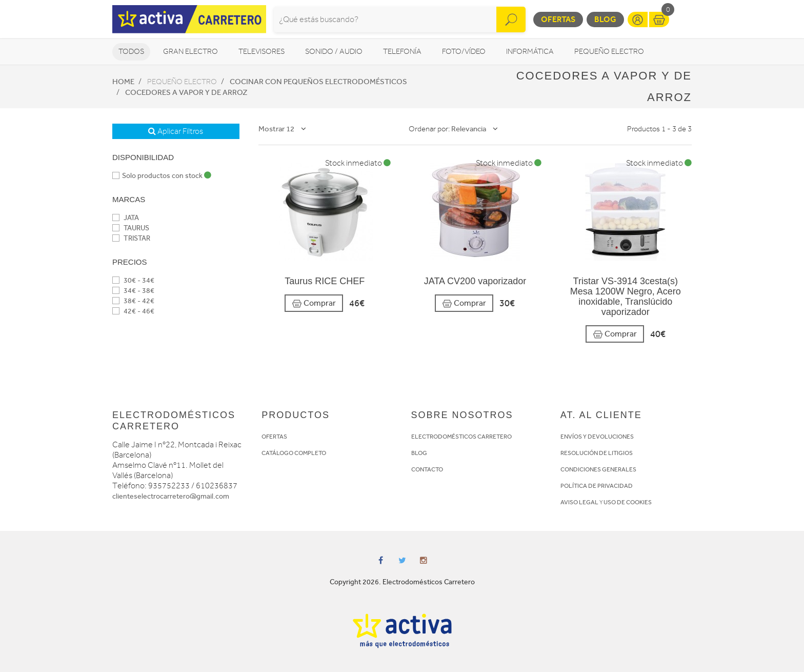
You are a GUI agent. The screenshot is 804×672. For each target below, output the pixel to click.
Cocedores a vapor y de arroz (186, 92)
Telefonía (402, 52)
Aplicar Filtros (176, 131)
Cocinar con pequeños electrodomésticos (318, 82)
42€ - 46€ (133, 311)
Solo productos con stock (162, 176)
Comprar (314, 303)
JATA (126, 218)
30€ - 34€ (133, 280)
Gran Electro (190, 52)
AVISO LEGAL (579, 502)
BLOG (419, 453)
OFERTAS (274, 437)
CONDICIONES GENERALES (598, 469)
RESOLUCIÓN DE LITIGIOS (597, 453)
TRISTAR (131, 238)
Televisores (262, 52)
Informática (530, 52)
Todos (131, 52)
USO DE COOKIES (628, 502)
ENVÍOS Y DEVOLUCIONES (597, 437)
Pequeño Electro (609, 52)
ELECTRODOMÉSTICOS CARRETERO (461, 437)
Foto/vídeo (464, 52)
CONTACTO (427, 469)
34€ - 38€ (133, 291)
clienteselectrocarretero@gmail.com (171, 496)
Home (123, 82)
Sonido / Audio (334, 52)
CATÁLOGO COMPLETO (294, 453)
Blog (605, 19)
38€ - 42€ (133, 301)
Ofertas (558, 19)
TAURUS (131, 228)
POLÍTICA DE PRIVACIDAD (597, 486)
